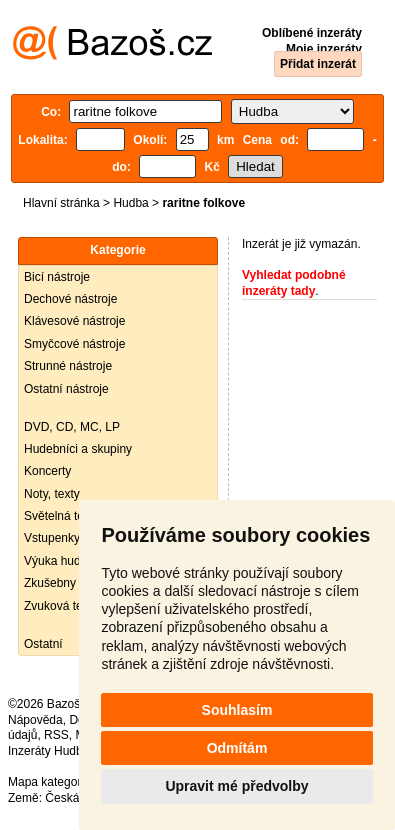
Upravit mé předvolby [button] (236, 786)
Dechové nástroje (70, 299)
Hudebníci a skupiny (78, 449)
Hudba (130, 203)
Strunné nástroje (68, 366)
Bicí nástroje (57, 277)
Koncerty (47, 471)
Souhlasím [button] (237, 710)
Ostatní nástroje (66, 389)
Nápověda (35, 720)
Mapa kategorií (47, 782)
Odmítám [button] (237, 748)
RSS (56, 735)
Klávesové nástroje (74, 321)
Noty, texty (52, 494)
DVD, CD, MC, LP (72, 427)
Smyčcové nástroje (74, 344)
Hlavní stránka (61, 203)
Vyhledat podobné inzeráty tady (294, 283)
